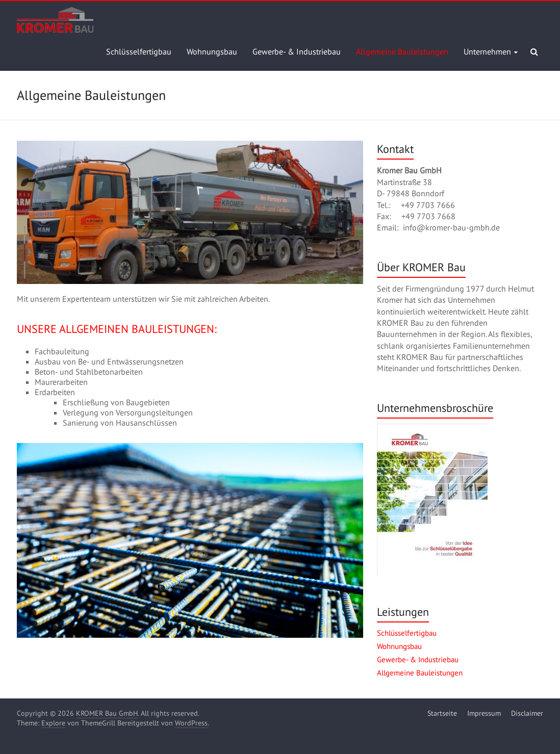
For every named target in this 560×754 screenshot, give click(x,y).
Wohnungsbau (212, 51)
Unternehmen (487, 51)
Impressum (484, 713)
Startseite (442, 713)
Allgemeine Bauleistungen (402, 51)
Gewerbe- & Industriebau (297, 51)
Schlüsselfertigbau (139, 51)
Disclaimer (527, 713)
